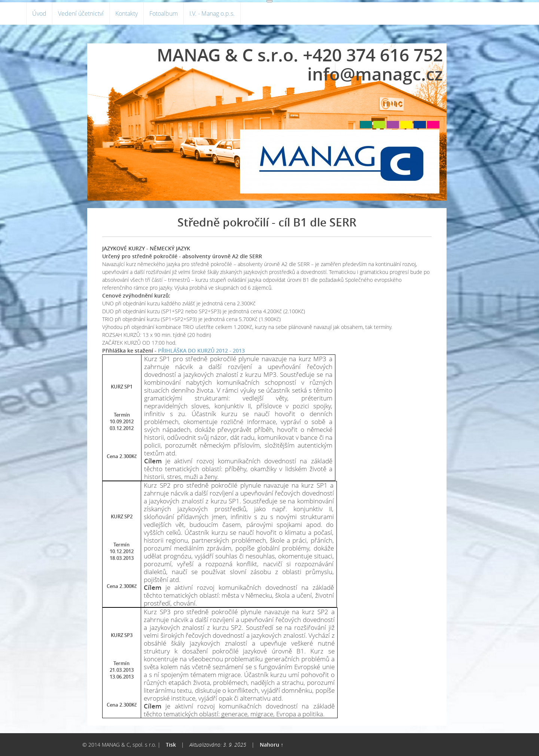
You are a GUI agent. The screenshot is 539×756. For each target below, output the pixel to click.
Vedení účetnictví (81, 13)
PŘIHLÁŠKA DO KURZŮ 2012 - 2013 (201, 350)
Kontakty (127, 13)
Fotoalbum (164, 13)
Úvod (39, 13)
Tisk (171, 745)
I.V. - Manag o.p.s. (212, 13)
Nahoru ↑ (272, 745)
